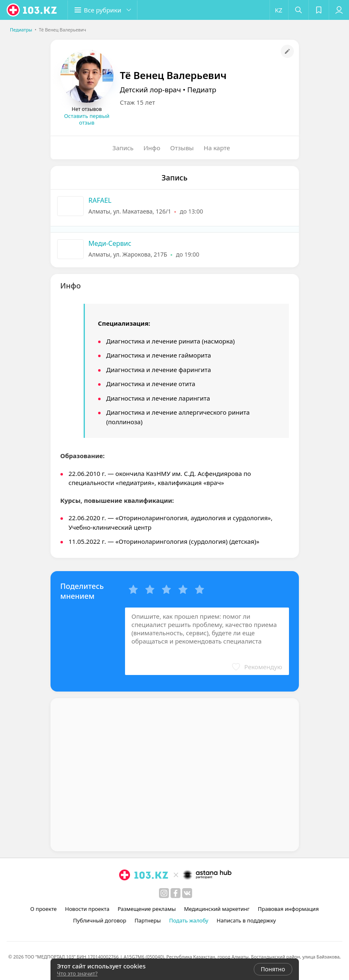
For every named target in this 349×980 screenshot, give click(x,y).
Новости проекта (87, 909)
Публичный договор (99, 920)
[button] (103, 10)
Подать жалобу (189, 920)
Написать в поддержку (246, 920)
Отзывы (182, 148)
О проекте (43, 909)
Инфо (152, 148)
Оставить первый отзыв (87, 119)
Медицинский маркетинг (217, 909)
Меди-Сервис (110, 243)
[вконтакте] (187, 893)
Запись (123, 148)
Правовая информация (288, 909)
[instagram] (164, 893)
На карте (217, 148)
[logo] (32, 10)
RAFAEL (100, 200)
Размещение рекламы (147, 909)
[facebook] (176, 893)
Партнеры (148, 920)
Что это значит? (77, 973)
